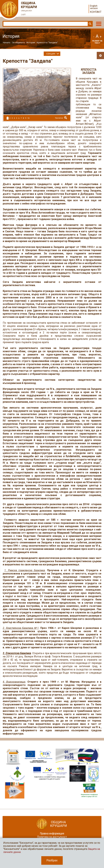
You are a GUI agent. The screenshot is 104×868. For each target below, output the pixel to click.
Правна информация (52, 833)
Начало (7, 43)
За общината (18, 43)
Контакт (96, 12)
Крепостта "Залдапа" (47, 43)
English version (94, 7)
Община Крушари (29, 9)
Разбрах (52, 860)
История (31, 43)
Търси (90, 24)
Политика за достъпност (52, 837)
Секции (51, 54)
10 (28, 118)
